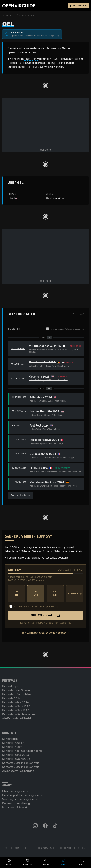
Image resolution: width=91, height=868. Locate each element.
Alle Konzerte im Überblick (18, 771)
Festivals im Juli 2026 (16, 711)
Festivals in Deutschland (17, 694)
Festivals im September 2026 (20, 715)
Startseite (9, 16)
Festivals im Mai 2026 (16, 702)
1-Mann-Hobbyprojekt (60, 547)
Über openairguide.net (16, 791)
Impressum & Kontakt (15, 807)
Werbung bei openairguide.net (20, 799)
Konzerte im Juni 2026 (16, 759)
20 (36, 594)
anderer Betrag (75, 594)
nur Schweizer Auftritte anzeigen (65, 329)
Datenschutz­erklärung (16, 803)
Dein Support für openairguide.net (23, 795)
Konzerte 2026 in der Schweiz (21, 767)
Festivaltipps (10, 686)
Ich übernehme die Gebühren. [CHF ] (36, 607)
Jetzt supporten (78, 6)
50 (55, 594)
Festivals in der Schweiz (17, 690)
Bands (23, 16)
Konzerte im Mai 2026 (16, 755)
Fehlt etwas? (78, 314)
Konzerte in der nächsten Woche (22, 751)
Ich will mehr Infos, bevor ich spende (44, 633)
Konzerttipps (10, 739)
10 (16, 594)
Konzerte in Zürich (13, 743)
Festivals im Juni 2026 (16, 707)
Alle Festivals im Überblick (18, 719)
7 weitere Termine (20, 495)
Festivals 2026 (11, 698)
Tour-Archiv (31, 59)
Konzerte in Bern (12, 747)
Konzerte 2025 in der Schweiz (21, 763)
